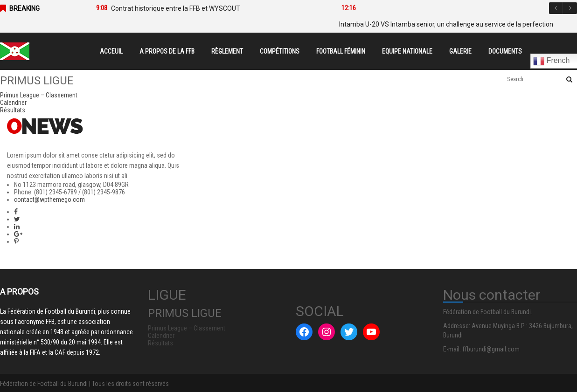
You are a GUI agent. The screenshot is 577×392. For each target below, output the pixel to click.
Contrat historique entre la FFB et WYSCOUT (176, 8)
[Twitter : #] (349, 332)
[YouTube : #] (371, 332)
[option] (205, 8)
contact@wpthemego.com (49, 199)
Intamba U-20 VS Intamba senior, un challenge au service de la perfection (446, 24)
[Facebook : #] (304, 332)
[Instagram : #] (327, 332)
